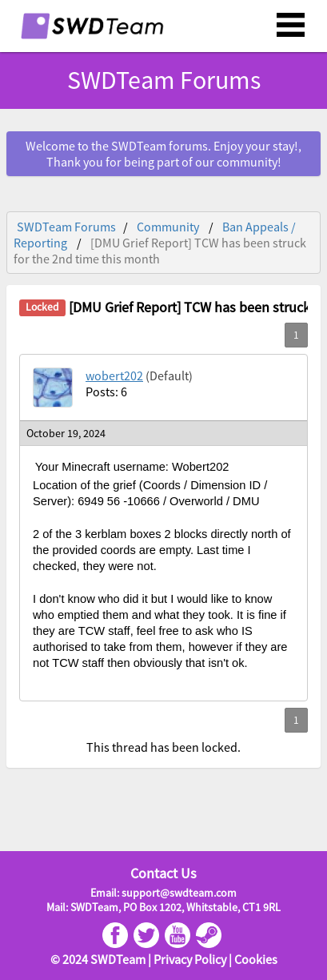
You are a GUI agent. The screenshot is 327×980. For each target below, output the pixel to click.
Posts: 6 (106, 392)
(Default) (169, 376)
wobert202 (114, 376)
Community (168, 227)
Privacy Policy (190, 959)
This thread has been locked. (163, 747)
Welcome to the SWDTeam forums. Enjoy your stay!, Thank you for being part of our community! (163, 154)
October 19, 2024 (66, 433)
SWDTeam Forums (164, 80)
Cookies (256, 959)
